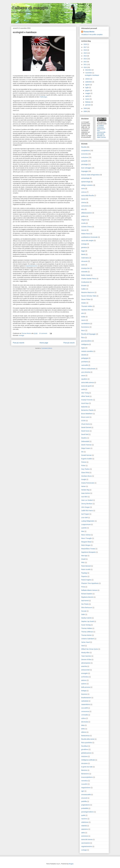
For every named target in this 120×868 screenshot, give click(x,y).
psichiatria (85, 362)
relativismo (85, 822)
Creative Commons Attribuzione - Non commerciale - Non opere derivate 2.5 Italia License (102, 131)
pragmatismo (86, 805)
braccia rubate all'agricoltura (90, 175)
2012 (85, 62)
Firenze (84, 462)
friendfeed (85, 746)
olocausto (84, 261)
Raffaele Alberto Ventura (89, 590)
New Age (84, 556)
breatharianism (86, 698)
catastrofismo (86, 704)
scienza (84, 192)
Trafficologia (43, 97)
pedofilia (84, 801)
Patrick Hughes (86, 580)
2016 (85, 50)
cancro (83, 320)
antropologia (85, 178)
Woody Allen (85, 653)
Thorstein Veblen (87, 306)
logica (83, 348)
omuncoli (84, 798)
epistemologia (86, 182)
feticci (83, 331)
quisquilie (84, 161)
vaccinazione (86, 843)
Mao (83, 531)
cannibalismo (86, 324)
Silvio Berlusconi (87, 608)
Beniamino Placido (87, 410)
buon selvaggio (86, 168)
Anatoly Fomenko (87, 400)
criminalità (85, 715)
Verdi (83, 646)
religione (84, 220)
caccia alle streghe (87, 240)
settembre (89, 82)
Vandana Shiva (86, 310)
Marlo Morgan (86, 545)
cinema (84, 202)
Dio (82, 452)
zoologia (84, 850)
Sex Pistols (85, 604)
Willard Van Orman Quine (90, 649)
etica (83, 209)
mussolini (84, 784)
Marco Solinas (86, 535)
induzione (84, 756)
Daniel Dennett (86, 427)
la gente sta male (87, 767)
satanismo (85, 829)
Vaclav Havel (86, 642)
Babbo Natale (86, 275)
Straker (84, 303)
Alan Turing (85, 393)
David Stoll (85, 434)
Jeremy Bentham (87, 504)
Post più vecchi (69, 343)
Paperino (84, 576)
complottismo (86, 151)
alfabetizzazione (87, 213)
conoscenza (85, 711)
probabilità (85, 808)
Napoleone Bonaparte (88, 552)
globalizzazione (86, 753)
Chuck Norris (86, 424)
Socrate (84, 611)
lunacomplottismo (87, 777)
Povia (83, 587)
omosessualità (86, 795)
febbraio (88, 102)
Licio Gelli (84, 518)
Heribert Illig (85, 490)
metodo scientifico (87, 351)
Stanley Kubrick (86, 618)
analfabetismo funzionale (89, 237)
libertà (83, 254)
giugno (88, 90)
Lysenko (84, 528)
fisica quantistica (87, 743)
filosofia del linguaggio (89, 334)
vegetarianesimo (87, 846)
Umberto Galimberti (88, 639)
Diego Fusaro (86, 448)
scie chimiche (86, 372)
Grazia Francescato (88, 483)
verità (83, 389)
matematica (85, 258)
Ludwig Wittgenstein (88, 521)
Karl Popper (85, 514)
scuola (83, 223)
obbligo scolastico (87, 185)
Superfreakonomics (32, 266)
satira (83, 833)
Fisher (83, 466)
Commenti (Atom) (47, 348)
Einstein (84, 286)
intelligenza (85, 344)
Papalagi (84, 573)
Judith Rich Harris (87, 511)
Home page (44, 343)
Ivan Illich (84, 497)
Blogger (71, 864)
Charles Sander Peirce (89, 279)
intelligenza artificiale (88, 760)
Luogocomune (86, 524)
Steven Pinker (86, 299)
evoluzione (85, 157)
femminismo (85, 327)
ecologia (21, 335)
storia (83, 189)
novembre (89, 73)
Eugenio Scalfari (87, 459)
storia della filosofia (88, 196)
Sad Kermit (85, 601)
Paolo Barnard (86, 566)
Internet (84, 230)
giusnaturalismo (86, 341)
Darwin (84, 199)
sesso (83, 376)
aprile (87, 96)
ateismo (84, 680)
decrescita (85, 722)
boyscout (84, 694)
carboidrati (85, 701)
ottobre (88, 79)
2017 (85, 47)
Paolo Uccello (86, 569)
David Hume (85, 431)
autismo (84, 684)
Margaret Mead (86, 542)
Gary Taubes (85, 469)
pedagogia (85, 358)
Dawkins (84, 438)
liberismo (84, 770)
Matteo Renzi (86, 234)
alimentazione (86, 663)
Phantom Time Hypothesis (90, 583)
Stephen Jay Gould (88, 621)
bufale (83, 317)
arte (83, 313)
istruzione (84, 763)
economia (84, 154)
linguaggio (85, 171)
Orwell (83, 559)
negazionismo (86, 788)
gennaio (88, 105)
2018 (85, 44)
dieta (83, 725)
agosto (88, 85)
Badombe (84, 407)
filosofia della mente (88, 739)
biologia (84, 691)
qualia (83, 815)
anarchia (84, 666)
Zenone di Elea (86, 659)
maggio (88, 93)
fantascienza (85, 736)
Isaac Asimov (86, 493)
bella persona (86, 687)
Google (84, 479)
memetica (84, 781)
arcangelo (85, 673)
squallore (84, 379)
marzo (88, 99)
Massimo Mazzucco (88, 292)
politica (84, 216)
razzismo (84, 819)
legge (83, 251)
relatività (84, 826)
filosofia (84, 147)
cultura (83, 718)
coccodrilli (84, 708)
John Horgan (85, 507)
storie (83, 265)
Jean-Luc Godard (87, 500)
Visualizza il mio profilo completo (92, 35)
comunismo (85, 206)
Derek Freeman (86, 445)
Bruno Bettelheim (87, 414)
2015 (85, 53)
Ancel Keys (85, 403)
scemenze (85, 836)
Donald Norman (86, 455)
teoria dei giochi (86, 386)
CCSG (83, 421)
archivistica (85, 677)
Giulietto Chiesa (86, 227)
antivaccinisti (85, 670)
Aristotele (84, 272)
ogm (83, 791)
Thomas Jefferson (87, 632)
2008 (85, 111)
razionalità (85, 365)
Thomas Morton (89, 32)
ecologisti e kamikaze (25, 32)
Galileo (84, 289)
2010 (85, 67)
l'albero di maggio (30, 8)
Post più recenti (18, 343)
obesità (84, 355)
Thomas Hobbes (87, 628)
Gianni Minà (85, 473)
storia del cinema (87, 839)
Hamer (83, 486)
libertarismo (85, 774)
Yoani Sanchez (86, 656)
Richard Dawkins (87, 594)
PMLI (83, 562)
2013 (85, 59)
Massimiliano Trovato (88, 549)
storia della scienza (88, 382)
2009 (85, 108)
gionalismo (85, 749)
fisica (83, 338)
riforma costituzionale (88, 369)
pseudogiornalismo (87, 812)
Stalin (83, 614)
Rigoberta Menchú (87, 597)
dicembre (88, 70)
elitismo (84, 732)
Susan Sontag (86, 625)
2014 (85, 56)
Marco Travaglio (87, 538)
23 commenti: (43, 333)
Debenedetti (85, 441)
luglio (87, 88)
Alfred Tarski (85, 396)
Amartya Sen (86, 268)
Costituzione (85, 282)
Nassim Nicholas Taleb (89, 296)
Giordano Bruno (86, 476)
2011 (85, 65)
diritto (83, 729)
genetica (84, 247)
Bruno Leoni (85, 417)
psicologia (85, 164)
